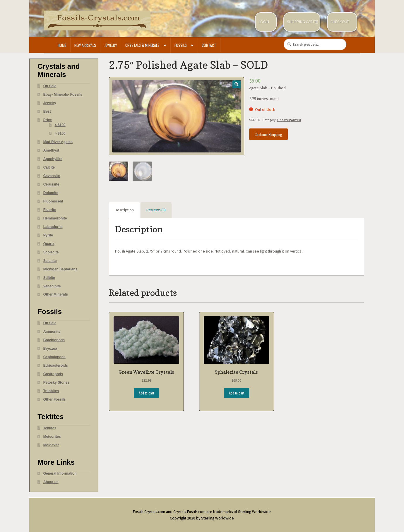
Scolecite (51, 252)
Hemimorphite (55, 218)
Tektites (50, 428)
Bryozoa (50, 349)
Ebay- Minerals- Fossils (63, 95)
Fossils (181, 45)
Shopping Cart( (301, 22)
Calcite (49, 167)
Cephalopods (54, 357)
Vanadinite (52, 286)
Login (264, 22)
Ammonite (52, 332)
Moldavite (51, 445)
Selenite (50, 261)
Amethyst (51, 150)
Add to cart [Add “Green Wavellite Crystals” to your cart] (146, 393)
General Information (60, 473)
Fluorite (50, 210)
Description (124, 210)
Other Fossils (55, 399)
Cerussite (51, 184)
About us (51, 482)
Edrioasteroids (56, 365)
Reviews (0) (156, 210)
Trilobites (51, 391)
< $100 (60, 125)
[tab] (124, 210)
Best (47, 111)
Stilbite (49, 278)
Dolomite (51, 193)
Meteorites (52, 437)
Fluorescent (53, 201)
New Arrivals (85, 45)
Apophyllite (53, 159)
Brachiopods (54, 340)
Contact (209, 45)
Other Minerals (56, 294)
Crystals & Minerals (142, 45)
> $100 (60, 133)
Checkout (340, 22)
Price (48, 120)
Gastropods (53, 374)
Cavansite (52, 176)
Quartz (49, 244)
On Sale (50, 86)
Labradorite (53, 227)
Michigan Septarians (60, 269)
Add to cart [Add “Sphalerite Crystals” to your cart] (237, 393)
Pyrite (48, 235)
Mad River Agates (58, 142)
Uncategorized (289, 120)
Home (62, 45)
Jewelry (111, 45)
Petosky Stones (56, 382)
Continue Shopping (268, 134)
